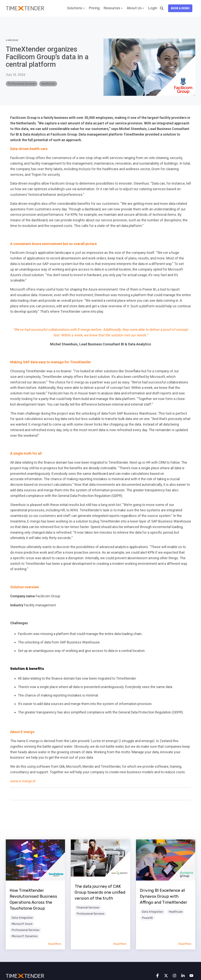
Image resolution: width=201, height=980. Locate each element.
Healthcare (48, 84)
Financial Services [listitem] (88, 908)
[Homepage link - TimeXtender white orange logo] (25, 976)
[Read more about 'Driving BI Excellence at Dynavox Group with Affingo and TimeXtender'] (166, 860)
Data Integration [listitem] (22, 918)
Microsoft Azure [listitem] (22, 924)
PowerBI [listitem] (147, 918)
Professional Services (22, 84)
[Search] (162, 8)
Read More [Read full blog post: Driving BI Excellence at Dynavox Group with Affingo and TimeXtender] (185, 944)
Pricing (94, 8)
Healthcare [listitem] (176, 912)
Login (153, 8)
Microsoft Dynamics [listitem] (25, 936)
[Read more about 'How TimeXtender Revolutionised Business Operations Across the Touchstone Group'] (35, 860)
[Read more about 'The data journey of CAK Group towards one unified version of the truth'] (100, 858)
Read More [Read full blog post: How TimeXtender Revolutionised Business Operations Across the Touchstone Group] (55, 944)
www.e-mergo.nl (23, 781)
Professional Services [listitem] (25, 930)
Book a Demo (180, 8)
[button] (158, 976)
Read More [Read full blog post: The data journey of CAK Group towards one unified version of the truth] (120, 944)
